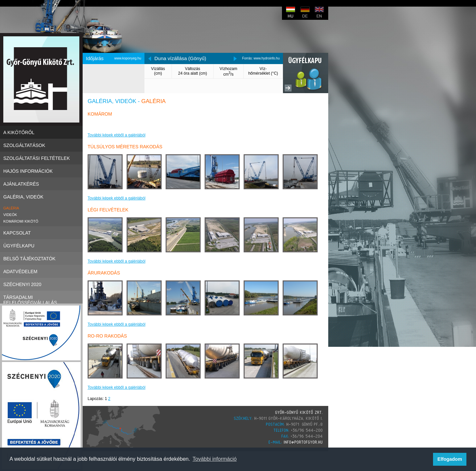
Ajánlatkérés (41, 184)
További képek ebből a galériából (117, 135)
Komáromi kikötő (21, 221)
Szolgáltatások (41, 145)
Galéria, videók (41, 197)
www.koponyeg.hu (128, 58)
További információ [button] (215, 459)
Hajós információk (41, 171)
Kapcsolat (41, 233)
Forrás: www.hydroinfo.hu (261, 58)
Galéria (11, 208)
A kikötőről (41, 132)
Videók (10, 215)
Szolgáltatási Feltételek (41, 158)
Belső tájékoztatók (41, 258)
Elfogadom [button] (450, 459)
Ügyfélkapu (41, 246)
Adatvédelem (41, 271)
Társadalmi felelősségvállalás (41, 297)
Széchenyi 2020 (41, 284)
